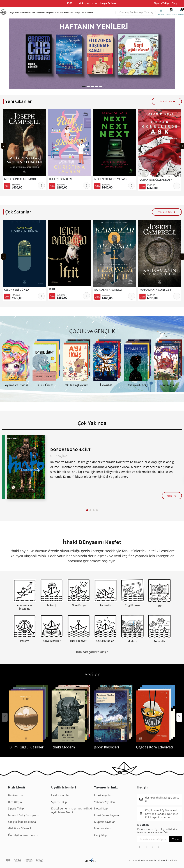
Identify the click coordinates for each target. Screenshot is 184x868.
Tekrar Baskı (40, 13)
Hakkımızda (15, 795)
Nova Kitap (101, 808)
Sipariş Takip (161, 3)
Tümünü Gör (167, 101)
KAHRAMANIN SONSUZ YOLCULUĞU (156, 290)
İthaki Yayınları (103, 795)
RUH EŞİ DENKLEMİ (61, 179)
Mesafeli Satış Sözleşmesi (24, 815)
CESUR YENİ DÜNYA (17, 290)
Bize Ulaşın (15, 802)
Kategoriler (50, 13)
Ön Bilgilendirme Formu (23, 835)
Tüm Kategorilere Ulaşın (92, 652)
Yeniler (24, 13)
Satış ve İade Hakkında (22, 822)
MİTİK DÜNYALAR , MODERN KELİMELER (20, 179)
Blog (174, 3)
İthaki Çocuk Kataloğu (72, 13)
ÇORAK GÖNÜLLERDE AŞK (156, 180)
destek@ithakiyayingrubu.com (162, 799)
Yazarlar (60, 13)
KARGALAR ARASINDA (108, 290)
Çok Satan (31, 13)
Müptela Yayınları (105, 822)
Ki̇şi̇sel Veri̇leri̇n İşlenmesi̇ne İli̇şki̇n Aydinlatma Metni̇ (72, 810)
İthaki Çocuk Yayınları (107, 815)
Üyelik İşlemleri (61, 795)
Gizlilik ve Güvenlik (20, 828)
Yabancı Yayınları (105, 802)
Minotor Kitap (103, 828)
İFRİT (52, 289)
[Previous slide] (4, 146)
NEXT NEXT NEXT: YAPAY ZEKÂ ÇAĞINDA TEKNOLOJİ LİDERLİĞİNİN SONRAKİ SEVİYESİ (111, 179)
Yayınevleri (15, 13)
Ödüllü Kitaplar (87, 13)
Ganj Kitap (101, 835)
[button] (84, 86)
